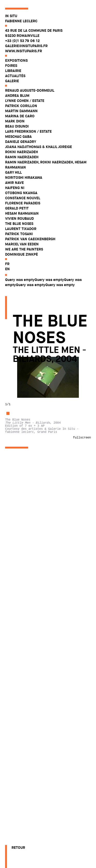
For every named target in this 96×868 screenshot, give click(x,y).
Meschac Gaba (18, 137)
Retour (18, 848)
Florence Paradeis (23, 203)
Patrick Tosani (19, 234)
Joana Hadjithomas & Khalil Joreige (39, 147)
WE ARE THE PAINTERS (24, 249)
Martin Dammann (21, 111)
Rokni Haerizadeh (22, 152)
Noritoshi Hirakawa (24, 177)
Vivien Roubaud (19, 218)
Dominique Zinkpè (22, 254)
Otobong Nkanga (21, 193)
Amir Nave (14, 183)
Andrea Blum (17, 96)
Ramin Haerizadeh (22, 157)
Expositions (16, 60)
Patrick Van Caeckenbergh (30, 239)
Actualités (15, 76)
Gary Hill (13, 172)
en (7, 269)
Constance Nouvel (23, 198)
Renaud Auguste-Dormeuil (30, 90)
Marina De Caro (20, 116)
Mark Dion (15, 121)
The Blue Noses (19, 224)
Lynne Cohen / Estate (25, 101)
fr (7, 264)
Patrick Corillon (21, 106)
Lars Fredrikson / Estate (28, 131)
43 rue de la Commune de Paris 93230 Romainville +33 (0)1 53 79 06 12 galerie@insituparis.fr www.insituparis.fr (34, 41)
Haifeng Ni (15, 188)
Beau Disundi (17, 126)
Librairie (13, 71)
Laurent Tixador (21, 229)
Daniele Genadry (21, 142)
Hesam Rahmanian (22, 213)
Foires (11, 66)
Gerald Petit (17, 208)
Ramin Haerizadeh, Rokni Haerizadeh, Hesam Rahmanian (46, 165)
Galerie (12, 81)
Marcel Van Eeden (22, 244)
